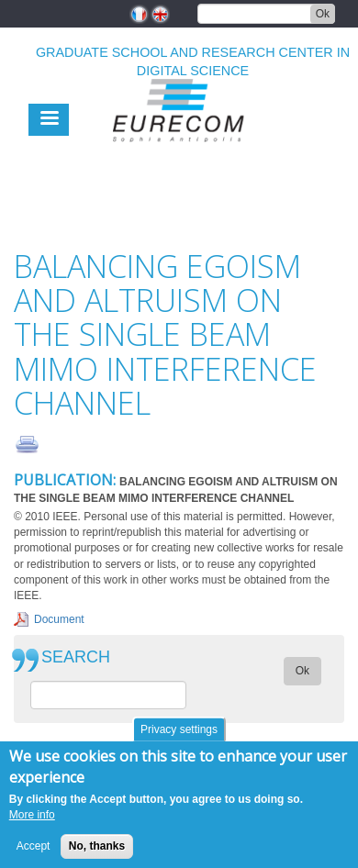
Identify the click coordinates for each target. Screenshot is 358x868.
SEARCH (76, 657)
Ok (323, 14)
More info (32, 823)
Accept (34, 854)
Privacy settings (179, 738)
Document (59, 619)
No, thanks (97, 854)
